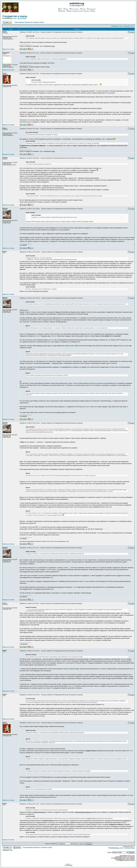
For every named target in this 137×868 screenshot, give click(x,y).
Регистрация (91, 9)
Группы (83, 9)
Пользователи (74, 9)
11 (20, 18)
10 (18, 18)
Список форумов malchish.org (23, 22)
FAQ (60, 9)
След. (25, 18)
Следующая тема (129, 26)
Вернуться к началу (8, 49)
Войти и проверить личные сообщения (78, 11)
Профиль (62, 11)
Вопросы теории (39, 22)
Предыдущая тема (117, 26)
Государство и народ (15, 16)
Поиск (66, 9)
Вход (93, 11)
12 (22, 18)
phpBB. (71, 865)
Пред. (11, 18)
